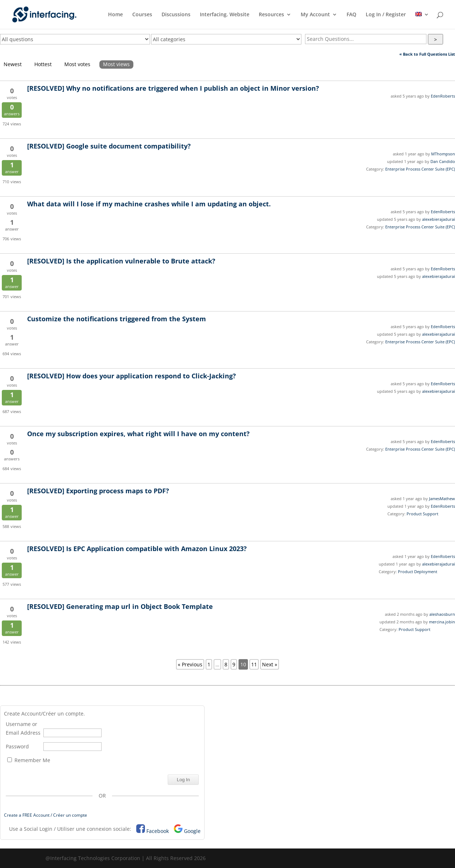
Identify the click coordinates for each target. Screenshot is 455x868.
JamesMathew (442, 499)
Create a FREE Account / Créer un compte (46, 815)
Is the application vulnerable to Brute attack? (121, 261)
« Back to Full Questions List (427, 54)
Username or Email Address (23, 728)
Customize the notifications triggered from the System (117, 319)
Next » (270, 664)
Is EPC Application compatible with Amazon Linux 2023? (137, 549)
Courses (142, 15)
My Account (315, 15)
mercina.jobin (442, 622)
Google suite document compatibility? (109, 146)
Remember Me (29, 760)
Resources (271, 15)
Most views (116, 64)
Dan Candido (443, 161)
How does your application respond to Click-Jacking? (132, 376)
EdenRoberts (443, 96)
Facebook (158, 831)
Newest (13, 64)
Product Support (422, 514)
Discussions (176, 15)
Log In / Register (386, 15)
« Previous (190, 664)
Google (192, 831)
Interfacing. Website (225, 15)
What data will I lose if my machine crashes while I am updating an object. (149, 204)
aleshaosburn (442, 614)
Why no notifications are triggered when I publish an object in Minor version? (173, 88)
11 (254, 664)
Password (17, 746)
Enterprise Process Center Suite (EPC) (420, 169)
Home (115, 15)
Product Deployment (418, 571)
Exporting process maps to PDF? (98, 491)
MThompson (443, 154)
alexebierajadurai (439, 219)
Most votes (77, 64)
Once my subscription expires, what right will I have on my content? (138, 434)
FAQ (351, 15)
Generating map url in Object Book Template (120, 606)
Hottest (43, 64)
